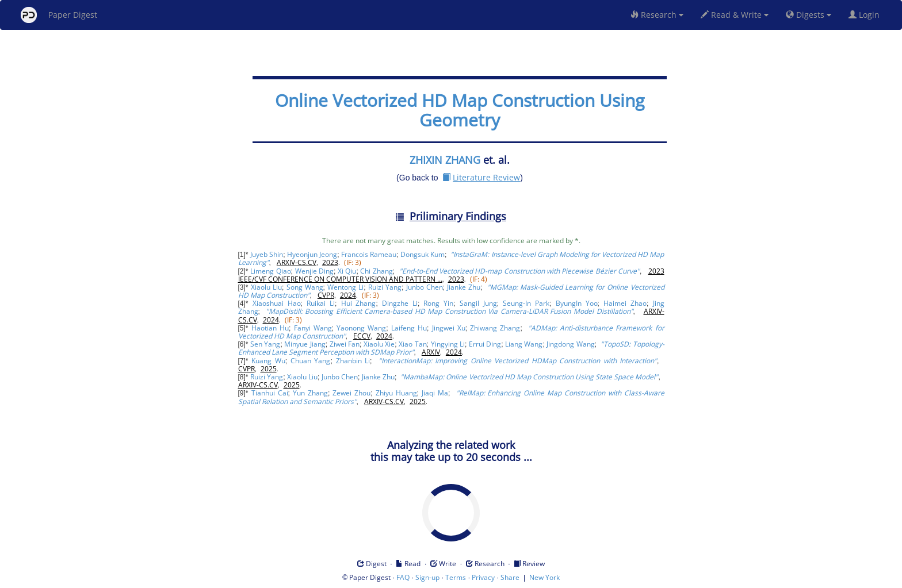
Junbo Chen (425, 287)
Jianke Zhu (464, 287)
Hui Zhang (359, 303)
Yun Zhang (310, 393)
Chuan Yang (310, 361)
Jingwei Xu (449, 328)
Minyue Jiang (305, 344)
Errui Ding (485, 344)
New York (544, 577)
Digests (809, 15)
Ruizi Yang (385, 287)
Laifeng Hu (409, 328)
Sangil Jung (478, 303)
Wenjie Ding (314, 271)
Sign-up (427, 577)
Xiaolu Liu (266, 287)
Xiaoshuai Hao (277, 303)
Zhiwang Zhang (495, 328)
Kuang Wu (268, 361)
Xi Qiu (347, 271)
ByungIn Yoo (577, 303)
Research (657, 15)
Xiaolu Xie (379, 344)
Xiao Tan (412, 344)
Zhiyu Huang (396, 393)
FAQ (403, 577)
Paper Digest (59, 15)
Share (510, 577)
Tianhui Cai (270, 393)
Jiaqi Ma (435, 393)
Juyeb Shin (267, 254)
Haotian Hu (270, 328)
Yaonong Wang (361, 328)
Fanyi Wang (313, 328)
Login (866, 15)
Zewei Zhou (351, 393)
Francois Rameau (369, 254)
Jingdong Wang (570, 344)
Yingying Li (448, 344)
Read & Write (735, 15)
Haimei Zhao (625, 303)
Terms (456, 577)
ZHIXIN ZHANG (445, 160)
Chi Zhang (376, 271)
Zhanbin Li (353, 361)
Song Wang (305, 287)
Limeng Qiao (270, 271)
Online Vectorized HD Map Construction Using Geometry (460, 110)
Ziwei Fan (345, 344)
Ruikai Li (321, 303)
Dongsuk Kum (423, 254)
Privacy (483, 577)
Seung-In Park (526, 303)
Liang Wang (524, 344)
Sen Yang (265, 344)
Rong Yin (438, 303)
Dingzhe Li (400, 303)
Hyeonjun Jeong (312, 254)
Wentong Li (345, 287)
